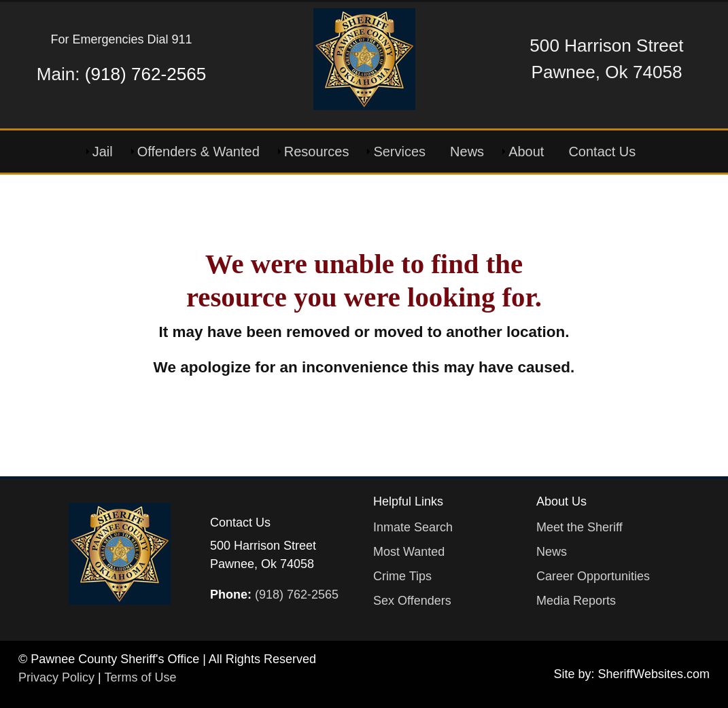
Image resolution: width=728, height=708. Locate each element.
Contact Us (602, 152)
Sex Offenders (412, 601)
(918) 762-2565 (145, 74)
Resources (317, 152)
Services (399, 152)
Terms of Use (140, 677)
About (526, 152)
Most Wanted (409, 552)
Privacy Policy (56, 677)
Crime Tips (402, 576)
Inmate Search (413, 527)
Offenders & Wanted (198, 152)
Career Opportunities (593, 576)
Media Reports (576, 601)
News (467, 152)
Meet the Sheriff (579, 527)
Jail (103, 152)
